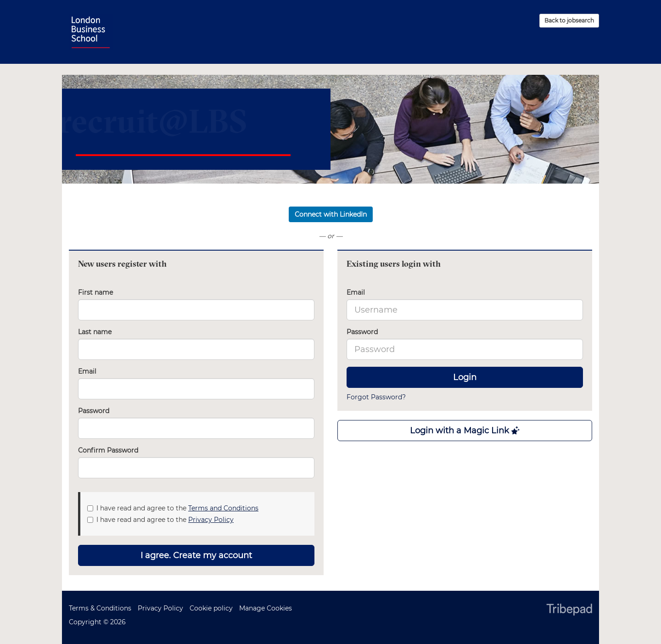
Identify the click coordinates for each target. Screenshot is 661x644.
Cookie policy (211, 608)
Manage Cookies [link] (266, 608)
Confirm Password (108, 450)
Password (362, 332)
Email (356, 292)
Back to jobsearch (569, 20)
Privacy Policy (211, 520)
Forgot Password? (376, 397)
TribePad (569, 610)
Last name (95, 332)
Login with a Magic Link (465, 431)
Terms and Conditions (223, 508)
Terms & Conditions (100, 608)
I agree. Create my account (196, 555)
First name (95, 292)
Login (465, 377)
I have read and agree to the (173, 508)
